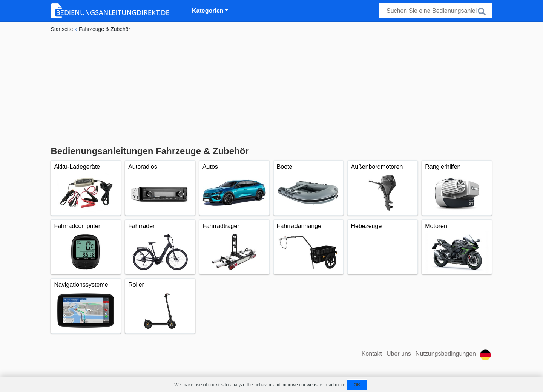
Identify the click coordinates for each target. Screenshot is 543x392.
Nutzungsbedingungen (446, 354)
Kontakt (372, 354)
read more (335, 385)
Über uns (399, 354)
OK (357, 385)
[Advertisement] (271, 89)
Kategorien (208, 11)
